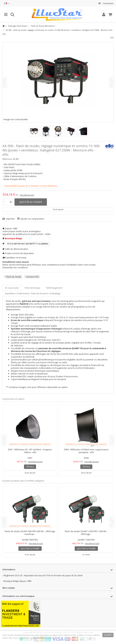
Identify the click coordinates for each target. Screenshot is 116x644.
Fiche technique (32, 288)
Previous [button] (4, 440)
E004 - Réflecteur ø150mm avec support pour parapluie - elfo (86, 451)
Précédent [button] (4, 82)
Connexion (108, 3)
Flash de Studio (14, 277)
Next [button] (112, 440)
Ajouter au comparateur (32, 219)
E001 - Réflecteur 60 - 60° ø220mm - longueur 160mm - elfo (30, 451)
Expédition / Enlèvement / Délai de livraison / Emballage (33, 293)
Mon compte (9, 588)
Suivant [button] (112, 82)
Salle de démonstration (17, 249)
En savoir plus (12, 288)
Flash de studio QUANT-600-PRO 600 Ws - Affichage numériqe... (30, 533)
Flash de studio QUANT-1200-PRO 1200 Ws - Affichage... (86, 533)
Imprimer (10, 219)
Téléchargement (54, 288)
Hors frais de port (27, 195)
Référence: (7, 159)
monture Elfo (33, 277)
